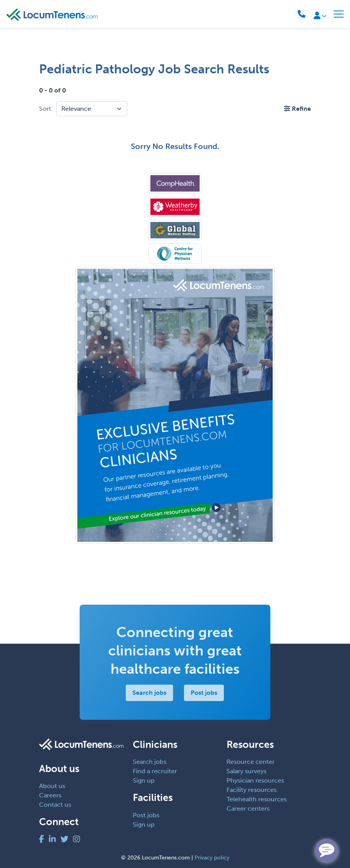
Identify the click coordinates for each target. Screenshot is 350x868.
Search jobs (150, 693)
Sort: (46, 109)
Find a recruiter (155, 771)
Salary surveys (246, 771)
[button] (297, 109)
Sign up (144, 780)
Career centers (248, 809)
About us (52, 786)
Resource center (251, 762)
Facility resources (252, 790)
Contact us (55, 805)
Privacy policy (212, 858)
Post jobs (204, 693)
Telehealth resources (257, 799)
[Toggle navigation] (339, 14)
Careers (50, 795)
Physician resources (255, 780)
